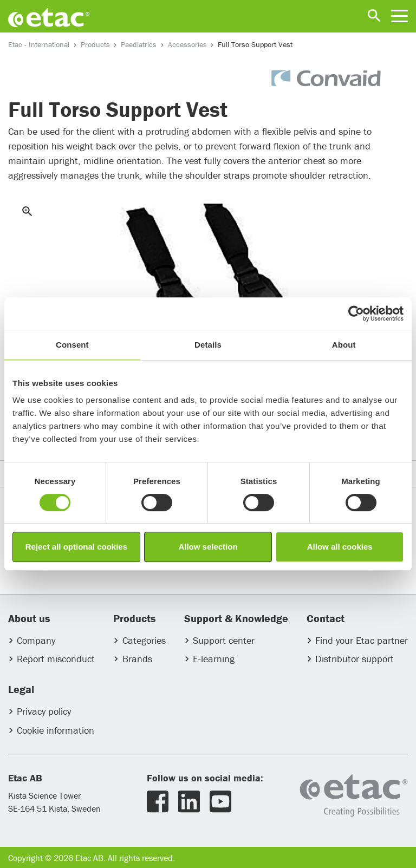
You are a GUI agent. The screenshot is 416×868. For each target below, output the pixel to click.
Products (95, 44)
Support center (224, 640)
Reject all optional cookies (76, 547)
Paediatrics (139, 44)
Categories (144, 640)
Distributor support (355, 659)
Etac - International (39, 44)
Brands (137, 659)
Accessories (187, 44)
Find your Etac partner (362, 640)
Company (36, 640)
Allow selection (208, 547)
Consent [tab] (72, 345)
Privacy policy (44, 711)
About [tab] (344, 345)
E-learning (214, 659)
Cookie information (56, 730)
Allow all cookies (340, 547)
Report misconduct (56, 659)
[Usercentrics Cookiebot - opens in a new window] (356, 314)
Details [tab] (208, 345)
